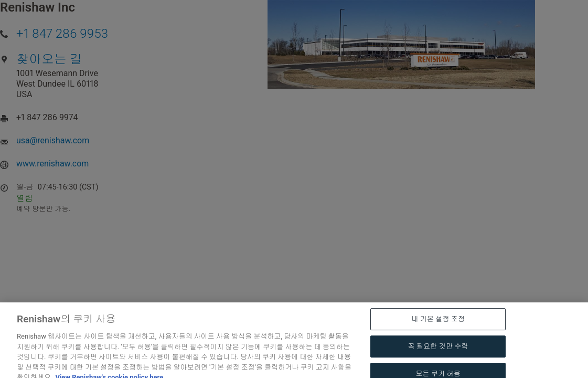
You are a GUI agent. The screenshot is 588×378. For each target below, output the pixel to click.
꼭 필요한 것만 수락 (438, 361)
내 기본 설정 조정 (438, 334)
